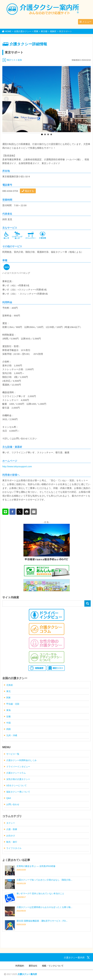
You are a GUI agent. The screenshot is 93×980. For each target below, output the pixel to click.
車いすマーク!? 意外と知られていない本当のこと (40, 893)
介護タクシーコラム (16, 773)
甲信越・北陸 (13, 704)
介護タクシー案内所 (27, 974)
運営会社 (33, 966)
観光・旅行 (12, 842)
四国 (8, 729)
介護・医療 (12, 829)
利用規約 (20, 966)
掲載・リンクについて (53, 966)
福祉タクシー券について (18, 792)
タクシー (11, 823)
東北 (8, 691)
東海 (8, 710)
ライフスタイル (14, 848)
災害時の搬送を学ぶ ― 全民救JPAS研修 (36, 866)
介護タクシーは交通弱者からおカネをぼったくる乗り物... (44, 907)
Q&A (9, 798)
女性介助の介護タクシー (18, 779)
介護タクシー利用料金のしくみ (21, 760)
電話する (28, 191)
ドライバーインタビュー (18, 767)
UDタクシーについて (17, 785)
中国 (8, 723)
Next (87, 99)
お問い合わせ (13, 804)
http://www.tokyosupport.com (17, 466)
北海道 (10, 685)
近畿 (8, 716)
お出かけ (11, 836)
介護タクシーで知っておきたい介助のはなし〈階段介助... (44, 880)
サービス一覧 (13, 754)
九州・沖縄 (12, 735)
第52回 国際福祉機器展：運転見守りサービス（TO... (42, 921)
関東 (8, 698)
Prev (6, 99)
